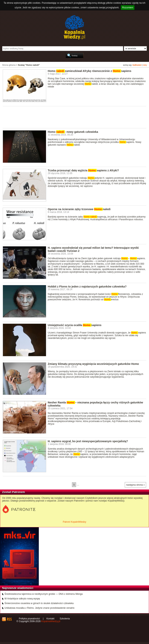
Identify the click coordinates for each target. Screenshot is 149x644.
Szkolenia (65, 619)
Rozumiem (128, 8)
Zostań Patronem (14, 492)
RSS (9, 619)
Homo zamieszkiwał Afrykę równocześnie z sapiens (90, 71)
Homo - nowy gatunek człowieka (73, 132)
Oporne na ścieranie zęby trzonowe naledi (79, 209)
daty (145, 65)
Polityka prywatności (29, 619)
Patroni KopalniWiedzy (75, 522)
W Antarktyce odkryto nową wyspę (22, 599)
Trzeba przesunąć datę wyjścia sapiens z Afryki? (83, 170)
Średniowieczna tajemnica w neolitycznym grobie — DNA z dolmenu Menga (44, 594)
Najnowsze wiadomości (18, 588)
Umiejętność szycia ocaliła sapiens (75, 325)
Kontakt (51, 619)
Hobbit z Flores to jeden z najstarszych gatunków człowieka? (87, 287)
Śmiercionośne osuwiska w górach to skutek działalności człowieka (39, 603)
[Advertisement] (73, 117)
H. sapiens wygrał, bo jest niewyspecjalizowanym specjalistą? (88, 441)
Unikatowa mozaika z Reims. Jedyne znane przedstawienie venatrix (39, 608)
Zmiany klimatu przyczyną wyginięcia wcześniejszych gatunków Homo (93, 364)
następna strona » (135, 485)
